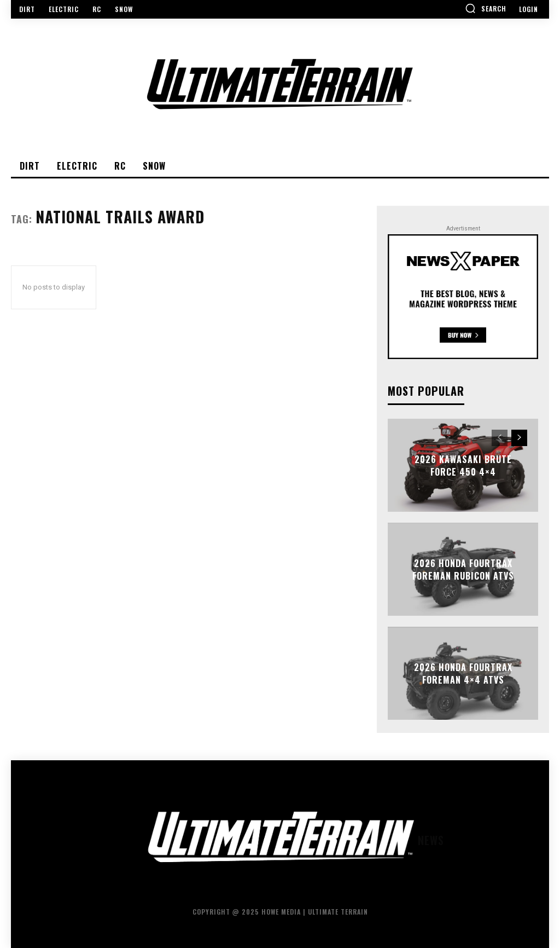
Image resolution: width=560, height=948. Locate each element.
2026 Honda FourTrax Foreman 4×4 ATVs (463, 673)
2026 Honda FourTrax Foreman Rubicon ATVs (463, 569)
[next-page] (519, 438)
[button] (486, 8)
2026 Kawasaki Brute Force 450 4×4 (463, 465)
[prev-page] (500, 438)
